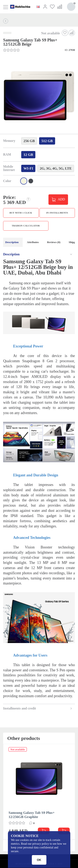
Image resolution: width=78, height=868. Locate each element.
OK (39, 860)
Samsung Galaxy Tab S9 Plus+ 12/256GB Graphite (32, 815)
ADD (61, 199)
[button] (39, 96)
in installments (57, 213)
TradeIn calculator (26, 226)
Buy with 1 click (21, 213)
